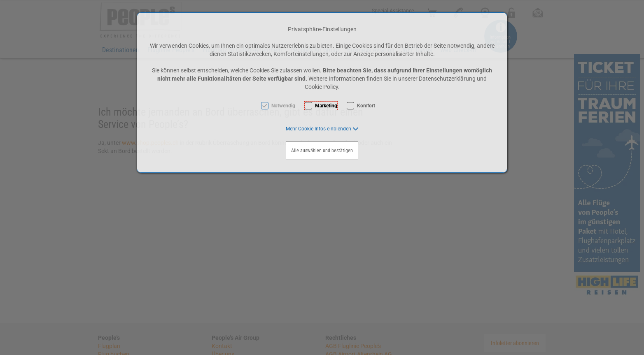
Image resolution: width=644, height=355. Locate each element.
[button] (322, 129)
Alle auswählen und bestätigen (322, 151)
